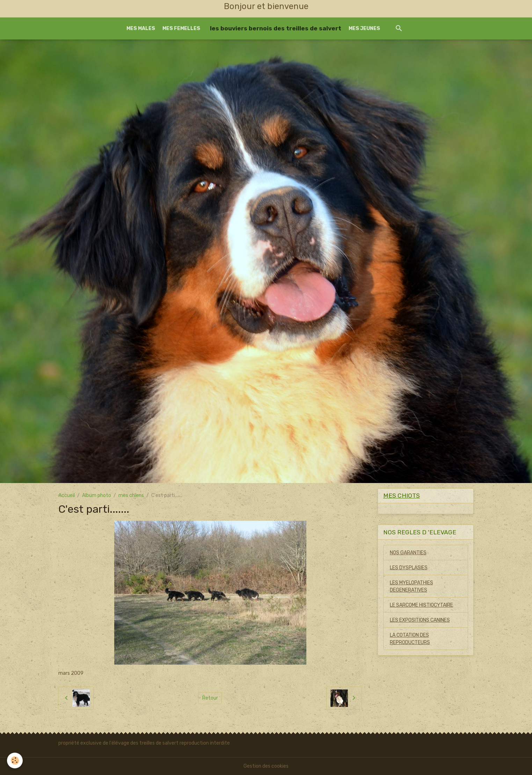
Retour (210, 698)
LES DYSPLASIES (409, 568)
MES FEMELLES (181, 28)
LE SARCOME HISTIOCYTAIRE (421, 605)
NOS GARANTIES (408, 553)
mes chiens (131, 495)
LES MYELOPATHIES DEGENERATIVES (411, 586)
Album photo (97, 495)
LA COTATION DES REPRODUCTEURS (410, 639)
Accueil (67, 495)
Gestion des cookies (266, 766)
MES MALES (141, 28)
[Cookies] (15, 761)
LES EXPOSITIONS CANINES (420, 620)
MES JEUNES (364, 28)
